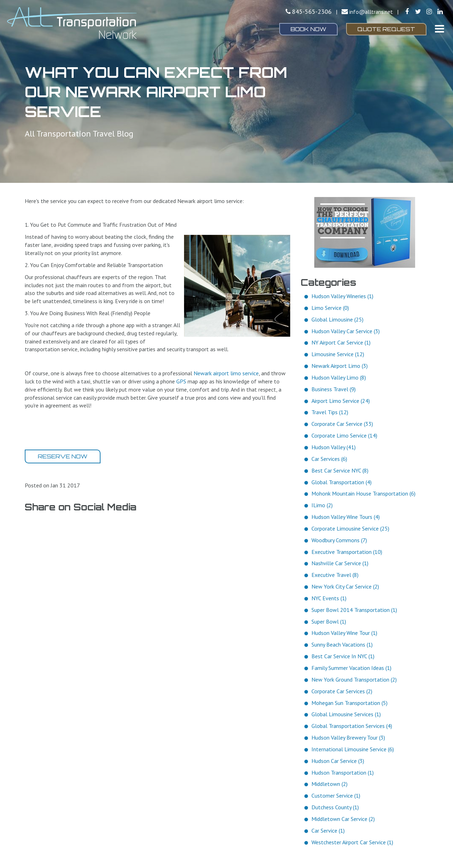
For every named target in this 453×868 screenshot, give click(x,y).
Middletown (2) (329, 784)
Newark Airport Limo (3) (340, 366)
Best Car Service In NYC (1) (343, 656)
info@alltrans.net (371, 12)
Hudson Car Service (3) (338, 761)
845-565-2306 (312, 11)
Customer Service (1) (336, 795)
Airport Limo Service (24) (341, 401)
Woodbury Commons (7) (339, 540)
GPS (181, 381)
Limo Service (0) (330, 308)
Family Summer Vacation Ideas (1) (351, 668)
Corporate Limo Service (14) (344, 435)
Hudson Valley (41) (334, 447)
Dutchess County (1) (335, 807)
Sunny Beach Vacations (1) (342, 644)
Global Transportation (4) (342, 482)
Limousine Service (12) (338, 354)
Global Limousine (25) (337, 319)
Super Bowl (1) (329, 621)
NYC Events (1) (329, 598)
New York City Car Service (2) (345, 586)
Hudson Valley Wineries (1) (342, 296)
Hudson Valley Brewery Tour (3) (348, 737)
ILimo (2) (322, 505)
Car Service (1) (328, 831)
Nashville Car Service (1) (340, 563)
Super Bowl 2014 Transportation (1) (354, 610)
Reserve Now (63, 456)
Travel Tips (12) (330, 412)
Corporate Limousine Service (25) (350, 528)
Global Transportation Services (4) (352, 726)
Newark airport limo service (226, 373)
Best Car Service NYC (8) (340, 470)
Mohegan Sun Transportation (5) (349, 703)
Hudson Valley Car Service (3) (346, 331)
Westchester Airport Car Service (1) (352, 842)
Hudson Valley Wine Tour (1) (344, 633)
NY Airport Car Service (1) (341, 342)
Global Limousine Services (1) (346, 714)
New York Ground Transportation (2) (354, 679)
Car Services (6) (329, 459)
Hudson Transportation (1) (343, 772)
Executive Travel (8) (335, 575)
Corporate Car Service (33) (342, 424)
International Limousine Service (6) (353, 749)
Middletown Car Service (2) (343, 819)
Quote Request (386, 29)
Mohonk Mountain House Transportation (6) (363, 493)
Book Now (308, 29)
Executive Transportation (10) (347, 552)
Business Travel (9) (334, 389)
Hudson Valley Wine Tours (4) (346, 517)
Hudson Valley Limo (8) (339, 377)
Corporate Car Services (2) (342, 691)
